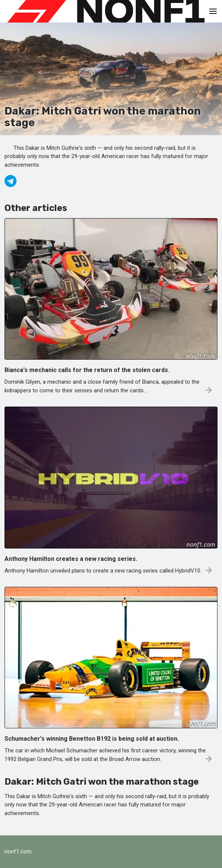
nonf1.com (18, 851)
